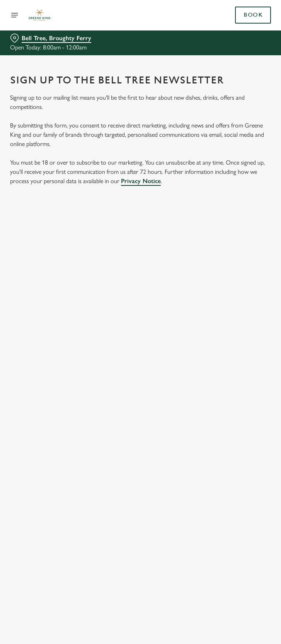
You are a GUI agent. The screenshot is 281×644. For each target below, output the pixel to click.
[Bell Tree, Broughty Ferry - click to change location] (51, 38)
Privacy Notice (141, 181)
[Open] (15, 15)
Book (253, 15)
